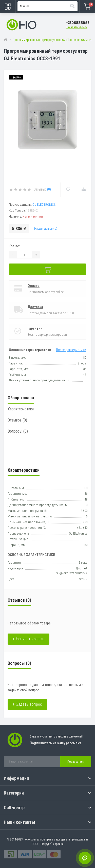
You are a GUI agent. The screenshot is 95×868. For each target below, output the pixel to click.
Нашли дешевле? (46, 229)
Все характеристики (71, 350)
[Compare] (83, 190)
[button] (78, 23)
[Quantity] (24, 255)
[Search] (72, 6)
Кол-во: (14, 246)
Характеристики (21, 409)
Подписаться (76, 762)
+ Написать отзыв (29, 639)
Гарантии (35, 328)
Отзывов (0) (17, 420)
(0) (49, 189)
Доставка (35, 307)
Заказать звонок (77, 27)
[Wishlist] (68, 190)
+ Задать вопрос (27, 704)
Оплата (34, 286)
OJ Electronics (44, 205)
